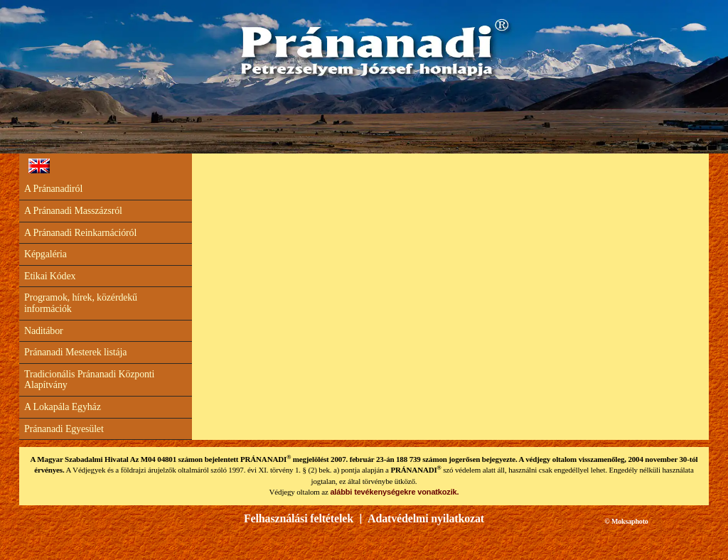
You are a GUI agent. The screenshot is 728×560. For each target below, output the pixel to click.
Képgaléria (45, 254)
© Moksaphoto (626, 521)
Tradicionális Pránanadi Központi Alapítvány (89, 380)
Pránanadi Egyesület (64, 429)
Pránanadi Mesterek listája (75, 352)
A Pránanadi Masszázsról (73, 211)
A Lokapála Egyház (63, 407)
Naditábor (44, 331)
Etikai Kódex (50, 276)
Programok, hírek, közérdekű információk (81, 303)
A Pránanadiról (53, 189)
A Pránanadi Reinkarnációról (80, 233)
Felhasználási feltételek (299, 518)
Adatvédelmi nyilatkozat (426, 518)
